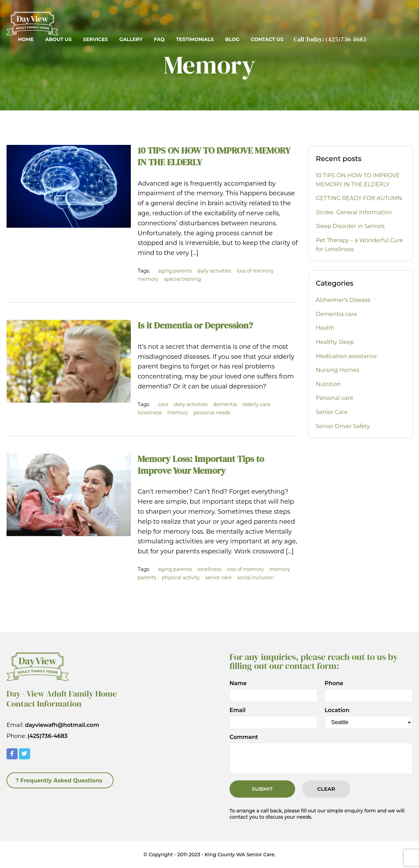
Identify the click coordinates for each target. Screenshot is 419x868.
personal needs (212, 413)
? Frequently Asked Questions (59, 781)
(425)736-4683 (346, 39)
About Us (59, 39)
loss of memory (255, 271)
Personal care (334, 398)
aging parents (175, 271)
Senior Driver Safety (343, 426)
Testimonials (195, 39)
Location (337, 710)
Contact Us (267, 39)
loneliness (150, 413)
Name (238, 683)
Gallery (131, 39)
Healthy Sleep (335, 342)
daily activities (214, 271)
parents (147, 578)
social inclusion (255, 578)
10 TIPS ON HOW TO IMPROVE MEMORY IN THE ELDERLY (214, 156)
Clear (326, 789)
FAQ (159, 39)
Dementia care (336, 314)
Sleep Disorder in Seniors (350, 226)
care (163, 404)
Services (96, 39)
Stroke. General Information (354, 212)
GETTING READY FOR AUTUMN (359, 198)
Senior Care (332, 412)
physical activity (181, 578)
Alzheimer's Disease (343, 300)
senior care (219, 578)
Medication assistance (346, 356)
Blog (232, 39)
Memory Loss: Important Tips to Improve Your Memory (201, 465)
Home (26, 39)
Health (325, 328)
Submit (262, 789)
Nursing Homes (338, 370)
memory (148, 279)
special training (182, 279)
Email (238, 710)
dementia (225, 404)
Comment (244, 737)
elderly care (256, 404)
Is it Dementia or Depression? (195, 325)
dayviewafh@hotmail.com (62, 725)
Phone (334, 683)
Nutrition (328, 384)
